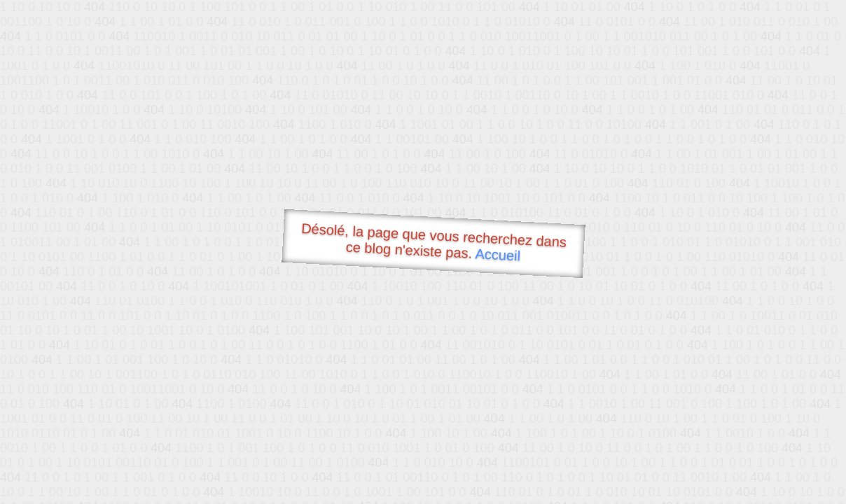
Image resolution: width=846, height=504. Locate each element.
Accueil (498, 254)
